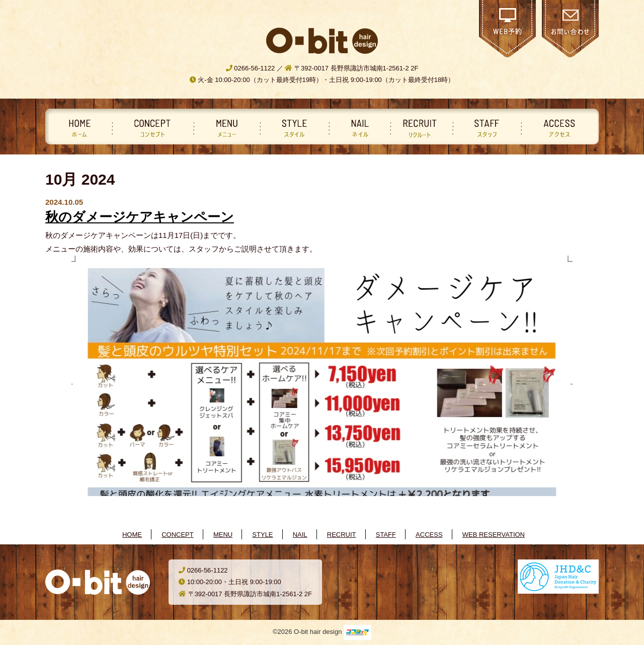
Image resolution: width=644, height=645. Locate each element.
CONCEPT (178, 535)
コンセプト (151, 128)
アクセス (558, 128)
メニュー (225, 128)
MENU (223, 535)
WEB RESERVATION (494, 535)
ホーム (79, 128)
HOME (132, 535)
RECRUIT (342, 535)
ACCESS (429, 535)
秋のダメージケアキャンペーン (140, 217)
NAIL (300, 535)
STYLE (262, 535)
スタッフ (485, 128)
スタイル (293, 128)
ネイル (358, 128)
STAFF (386, 535)
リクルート (420, 128)
